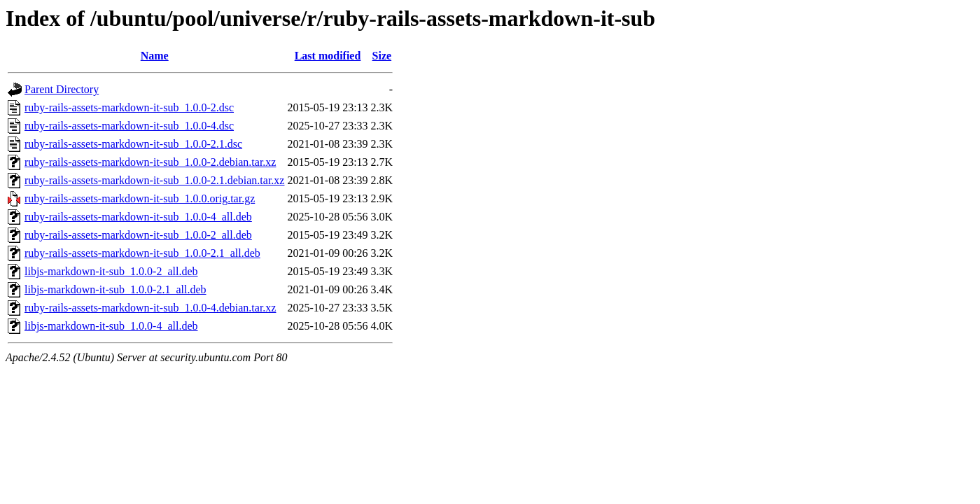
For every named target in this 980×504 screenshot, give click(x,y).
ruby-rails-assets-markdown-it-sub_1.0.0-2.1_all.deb (142, 253)
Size (382, 56)
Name (155, 56)
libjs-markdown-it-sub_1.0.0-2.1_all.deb (115, 289)
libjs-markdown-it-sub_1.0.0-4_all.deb (111, 326)
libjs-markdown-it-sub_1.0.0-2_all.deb (111, 271)
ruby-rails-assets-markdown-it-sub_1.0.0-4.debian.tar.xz (150, 308)
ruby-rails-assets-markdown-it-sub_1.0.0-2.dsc (129, 107)
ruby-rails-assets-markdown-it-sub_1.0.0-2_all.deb (138, 235)
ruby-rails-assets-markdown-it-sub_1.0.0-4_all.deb (138, 217)
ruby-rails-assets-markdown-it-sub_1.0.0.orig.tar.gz (140, 198)
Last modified (328, 56)
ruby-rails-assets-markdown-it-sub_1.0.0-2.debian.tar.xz (150, 162)
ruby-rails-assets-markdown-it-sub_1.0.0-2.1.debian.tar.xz (154, 180)
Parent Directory (62, 89)
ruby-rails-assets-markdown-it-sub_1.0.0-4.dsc (129, 126)
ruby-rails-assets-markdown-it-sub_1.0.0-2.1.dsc (133, 144)
